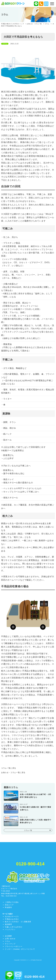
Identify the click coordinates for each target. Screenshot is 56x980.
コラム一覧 (28, 830)
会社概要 (8, 936)
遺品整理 (8, 924)
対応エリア (9, 905)
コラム (8, 941)
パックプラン (10, 930)
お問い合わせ (10, 939)
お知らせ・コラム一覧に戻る (13, 772)
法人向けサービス (12, 916)
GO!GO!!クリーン (26, 960)
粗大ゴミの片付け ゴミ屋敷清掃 (18, 922)
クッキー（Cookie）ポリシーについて (20, 949)
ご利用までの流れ (12, 902)
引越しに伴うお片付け (14, 927)
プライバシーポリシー (14, 946)
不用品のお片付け (12, 919)
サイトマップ (10, 944)
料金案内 (8, 907)
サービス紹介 (8, 914)
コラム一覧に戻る (9, 768)
